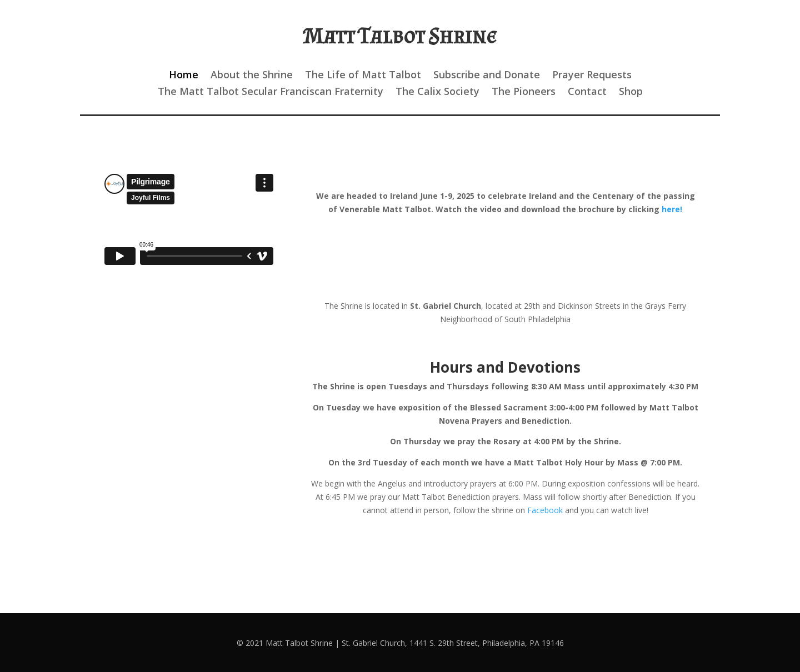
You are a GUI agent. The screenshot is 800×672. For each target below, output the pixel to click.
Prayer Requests (592, 76)
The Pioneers (524, 92)
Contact (587, 92)
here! (672, 209)
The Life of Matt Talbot (363, 76)
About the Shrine (252, 76)
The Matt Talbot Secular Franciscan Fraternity (271, 92)
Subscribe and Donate (487, 76)
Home (184, 76)
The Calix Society (437, 92)
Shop (631, 92)
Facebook (545, 510)
